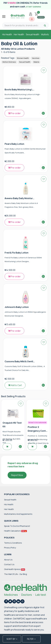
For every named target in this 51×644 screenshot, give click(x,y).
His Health (7, 34)
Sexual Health (33, 34)
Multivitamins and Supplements (18, 514)
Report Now (17, 475)
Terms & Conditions (13, 543)
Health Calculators (16, 531)
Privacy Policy (10, 548)
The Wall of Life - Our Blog (16, 574)
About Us (8, 560)
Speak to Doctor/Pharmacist (17, 526)
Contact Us (9, 564)
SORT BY (11, 639)
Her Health (19, 34)
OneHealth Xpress (15, 569)
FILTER (30, 639)
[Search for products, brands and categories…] (21, 25)
